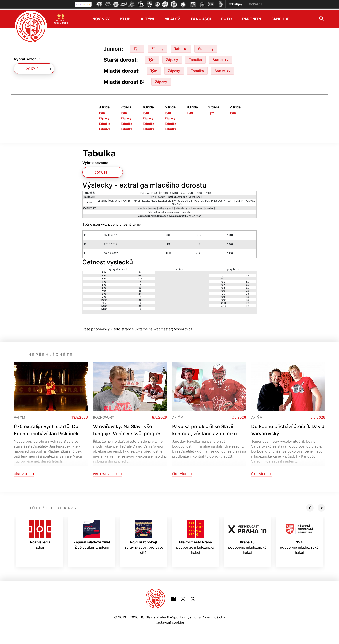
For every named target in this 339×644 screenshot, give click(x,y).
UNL (238, 199)
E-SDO (164, 191)
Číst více (24, 472)
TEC (228, 199)
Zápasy (157, 47)
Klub (125, 17)
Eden (40, 533)
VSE (248, 199)
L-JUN (189, 191)
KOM (155, 199)
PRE (213, 199)
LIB (170, 199)
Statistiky (206, 47)
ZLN (174, 203)
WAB (253, 199)
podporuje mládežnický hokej (195, 536)
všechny (143, 206)
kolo (154, 195)
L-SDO (198, 191)
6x (140, 274)
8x (247, 280)
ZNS (179, 203)
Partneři (252, 17)
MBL (179, 199)
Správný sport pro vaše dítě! (144, 536)
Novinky (101, 17)
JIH (140, 199)
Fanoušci (201, 17)
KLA (144, 199)
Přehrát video (108, 472)
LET (165, 199)
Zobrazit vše (194, 214)
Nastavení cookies (170, 621)
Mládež (172, 17)
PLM (202, 199)
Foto (226, 17)
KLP (149, 199)
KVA (160, 199)
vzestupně (195, 195)
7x (140, 280)
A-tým (147, 17)
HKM (135, 199)
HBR (129, 199)
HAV (124, 199)
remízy (153, 206)
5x (247, 286)
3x (140, 286)
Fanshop (281, 17)
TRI (233, 199)
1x (140, 295)
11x (140, 277)
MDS (185, 199)
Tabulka (181, 47)
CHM (118, 199)
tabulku (162, 210)
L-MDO (208, 191)
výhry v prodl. (166, 206)
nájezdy (180, 206)
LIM (174, 199)
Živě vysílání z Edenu (92, 533)
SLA (218, 199)
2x (140, 292)
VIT (243, 199)
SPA (223, 199)
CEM (112, 199)
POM (208, 199)
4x (140, 271)
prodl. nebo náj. (195, 206)
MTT (191, 199)
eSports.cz (179, 615)
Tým (137, 47)
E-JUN (155, 191)
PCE (197, 199)
